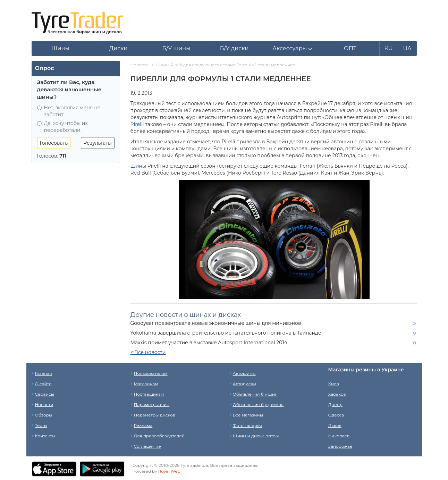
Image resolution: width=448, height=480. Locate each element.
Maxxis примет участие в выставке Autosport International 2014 (209, 343)
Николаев (339, 436)
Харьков (337, 394)
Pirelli (137, 124)
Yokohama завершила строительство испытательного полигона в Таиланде (226, 333)
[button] (292, 49)
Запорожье (340, 446)
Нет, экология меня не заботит (69, 111)
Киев (334, 384)
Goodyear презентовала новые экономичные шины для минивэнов (216, 323)
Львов (335, 425)
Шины (138, 166)
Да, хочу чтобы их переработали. (62, 127)
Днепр (335, 405)
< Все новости (148, 352)
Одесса (336, 415)
